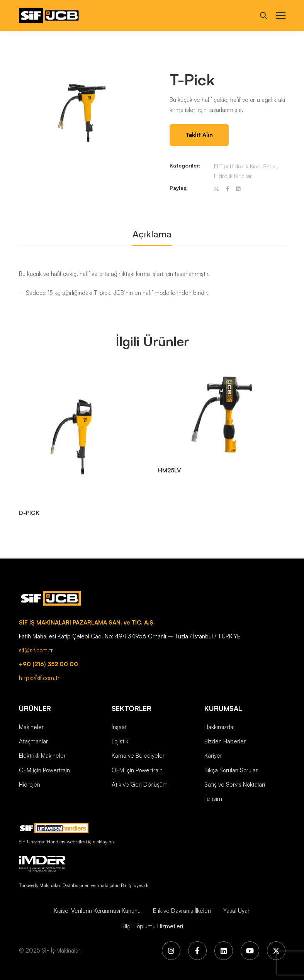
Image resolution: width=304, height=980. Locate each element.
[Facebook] (228, 189)
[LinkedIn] (224, 951)
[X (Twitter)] (276, 951)
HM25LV (170, 470)
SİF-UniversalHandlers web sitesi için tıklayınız (67, 841)
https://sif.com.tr (39, 678)
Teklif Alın (199, 135)
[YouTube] (250, 951)
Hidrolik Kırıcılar (233, 176)
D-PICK (29, 513)
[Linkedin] (238, 189)
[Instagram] (171, 951)
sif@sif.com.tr (36, 650)
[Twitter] (217, 189)
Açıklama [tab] (152, 234)
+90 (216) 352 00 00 (48, 664)
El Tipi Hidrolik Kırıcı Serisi (245, 166)
